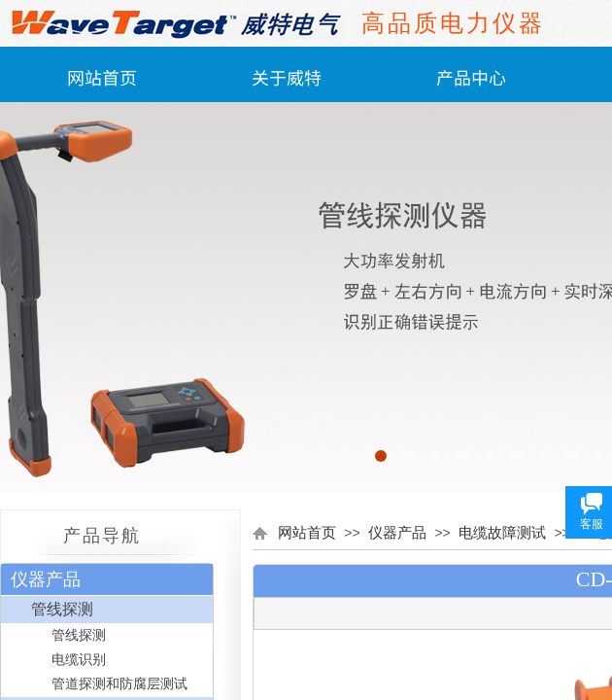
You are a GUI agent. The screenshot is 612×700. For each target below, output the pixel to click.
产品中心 (471, 77)
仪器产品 (397, 533)
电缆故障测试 (502, 533)
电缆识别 (79, 660)
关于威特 (287, 77)
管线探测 (62, 609)
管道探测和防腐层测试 (119, 684)
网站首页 (102, 77)
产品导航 (102, 536)
